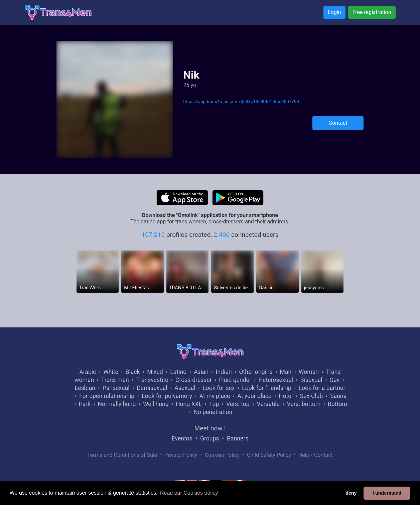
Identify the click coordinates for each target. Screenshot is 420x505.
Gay (334, 380)
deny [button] (351, 493)
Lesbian (85, 388)
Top (214, 404)
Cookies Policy (222, 455)
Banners (238, 438)
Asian (201, 372)
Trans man (115, 380)
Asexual (185, 388)
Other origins (256, 372)
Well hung (156, 404)
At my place (215, 396)
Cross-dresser (194, 380)
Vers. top (238, 404)
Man (286, 372)
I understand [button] (387, 493)
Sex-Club (312, 396)
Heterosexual (276, 380)
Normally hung (117, 404)
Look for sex (219, 388)
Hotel (286, 396)
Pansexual (116, 388)
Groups (209, 438)
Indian (224, 372)
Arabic (88, 372)
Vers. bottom (304, 404)
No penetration (213, 412)
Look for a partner (322, 388)
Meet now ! (210, 428)
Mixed (155, 372)
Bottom (337, 404)
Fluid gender (235, 380)
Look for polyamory (167, 396)
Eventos (182, 438)
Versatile (268, 404)
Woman (309, 372)
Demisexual (152, 388)
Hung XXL (189, 404)
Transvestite (152, 380)
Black (133, 372)
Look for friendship (267, 388)
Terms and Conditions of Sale (122, 455)
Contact (338, 123)
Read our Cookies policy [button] (189, 493)
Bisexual (311, 380)
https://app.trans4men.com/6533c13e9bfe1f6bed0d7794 (241, 101)
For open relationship (107, 396)
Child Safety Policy (269, 455)
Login (334, 12)
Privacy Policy (181, 455)
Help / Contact (316, 455)
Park (84, 404)
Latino (178, 372)
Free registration (372, 12)
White (111, 372)
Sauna (338, 396)
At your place (254, 396)
